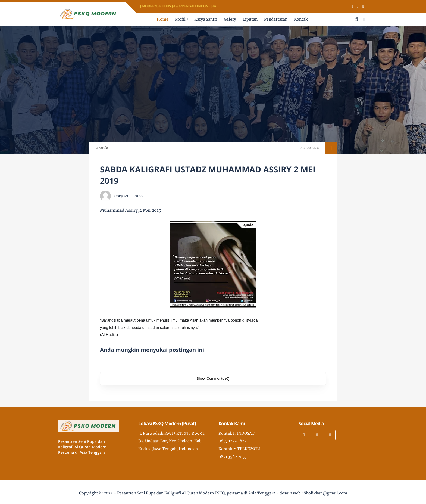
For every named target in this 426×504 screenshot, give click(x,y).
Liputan (250, 19)
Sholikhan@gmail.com (325, 493)
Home (163, 19)
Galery (230, 19)
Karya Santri (206, 19)
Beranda (101, 148)
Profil (180, 19)
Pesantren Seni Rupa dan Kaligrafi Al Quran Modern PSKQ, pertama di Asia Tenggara (196, 493)
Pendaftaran (276, 19)
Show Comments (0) (213, 379)
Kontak (301, 19)
